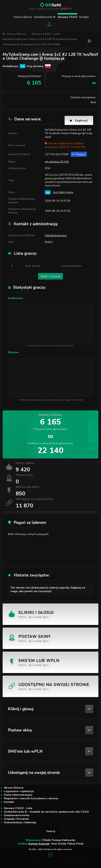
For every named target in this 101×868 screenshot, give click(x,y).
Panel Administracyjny (18, 795)
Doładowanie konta (17, 815)
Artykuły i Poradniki (16, 819)
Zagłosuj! (79, 120)
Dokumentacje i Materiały (20, 822)
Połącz (79, 154)
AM (48, 192)
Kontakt (84, 17)
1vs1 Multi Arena (63, 192)
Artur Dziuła (58, 844)
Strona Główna (23, 17)
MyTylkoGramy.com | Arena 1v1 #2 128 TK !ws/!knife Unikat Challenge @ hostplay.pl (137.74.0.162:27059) (40, 42)
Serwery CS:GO (67, 17)
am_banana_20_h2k (57, 162)
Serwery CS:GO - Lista (46, 34)
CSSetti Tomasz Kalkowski (58, 840)
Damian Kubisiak (39, 844)
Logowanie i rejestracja (19, 791)
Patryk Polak (75, 844)
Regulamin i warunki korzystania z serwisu (31, 798)
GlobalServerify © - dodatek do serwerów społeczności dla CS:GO (46, 812)
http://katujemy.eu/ (56, 235)
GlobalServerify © (45, 17)
